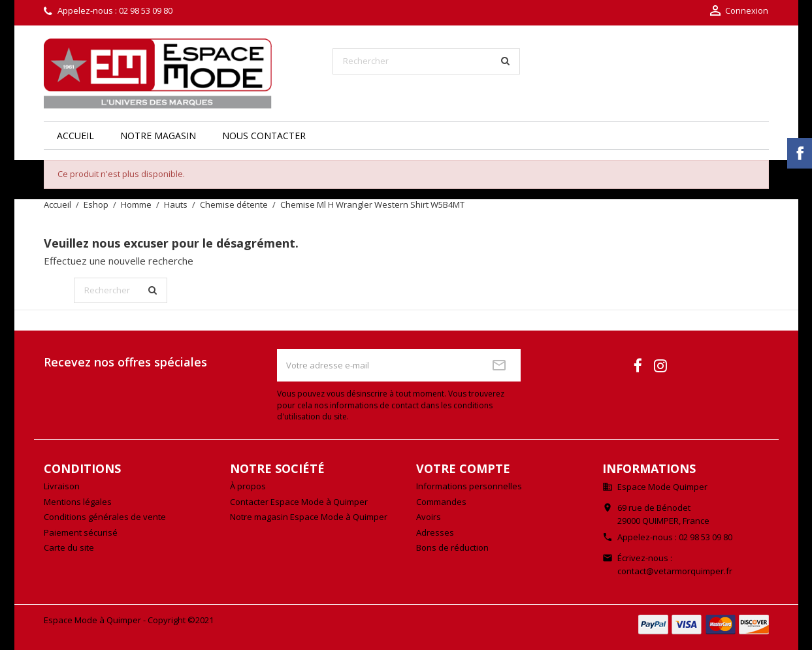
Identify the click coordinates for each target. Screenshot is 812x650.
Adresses (435, 532)
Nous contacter (264, 136)
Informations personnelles (469, 486)
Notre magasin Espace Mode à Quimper (309, 517)
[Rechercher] (426, 61)
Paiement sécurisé (81, 532)
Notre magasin (158, 136)
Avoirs (429, 517)
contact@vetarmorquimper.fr (675, 571)
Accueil (75, 136)
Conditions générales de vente (105, 517)
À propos (248, 486)
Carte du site (69, 547)
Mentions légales (78, 502)
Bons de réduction (452, 547)
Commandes (441, 502)
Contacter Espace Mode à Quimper (299, 502)
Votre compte (463, 468)
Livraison (62, 486)
